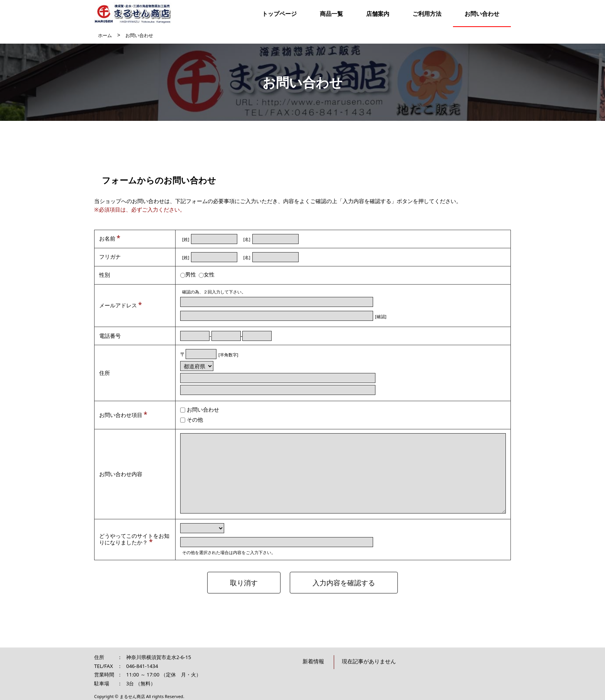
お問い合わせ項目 (121, 415)
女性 (209, 274)
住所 (105, 373)
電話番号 (110, 336)
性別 (105, 275)
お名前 (107, 238)
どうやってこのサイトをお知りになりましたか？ (134, 539)
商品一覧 (331, 14)
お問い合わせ (482, 14)
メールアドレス (118, 305)
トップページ (279, 14)
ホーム (105, 35)
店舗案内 (378, 14)
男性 (191, 274)
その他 (195, 419)
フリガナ (110, 257)
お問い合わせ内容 (121, 474)
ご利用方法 (427, 14)
